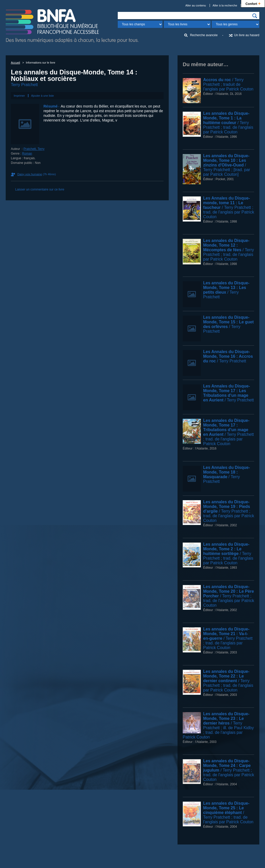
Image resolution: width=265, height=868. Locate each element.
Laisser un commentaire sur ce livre (40, 189)
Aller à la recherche (225, 5)
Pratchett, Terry (34, 149)
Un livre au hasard (247, 35)
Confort (253, 3)
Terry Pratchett (24, 85)
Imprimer (19, 96)
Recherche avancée (204, 35)
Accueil (15, 63)
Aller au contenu (196, 5)
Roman (27, 154)
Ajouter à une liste (42, 96)
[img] (255, 16)
